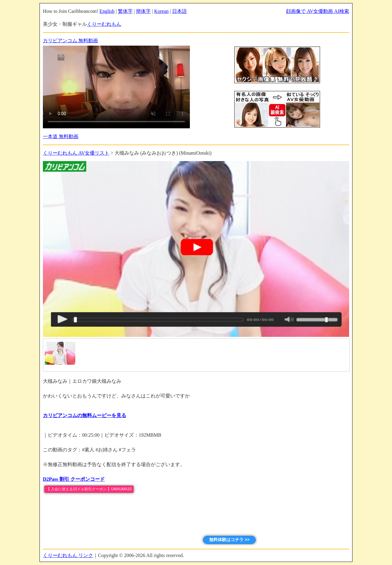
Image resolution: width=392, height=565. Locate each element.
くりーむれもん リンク (68, 555)
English (107, 11)
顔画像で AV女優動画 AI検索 (318, 11)
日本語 (179, 11)
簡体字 (143, 11)
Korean (161, 11)
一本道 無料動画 (61, 136)
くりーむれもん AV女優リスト (76, 153)
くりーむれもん (104, 24)
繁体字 (125, 11)
